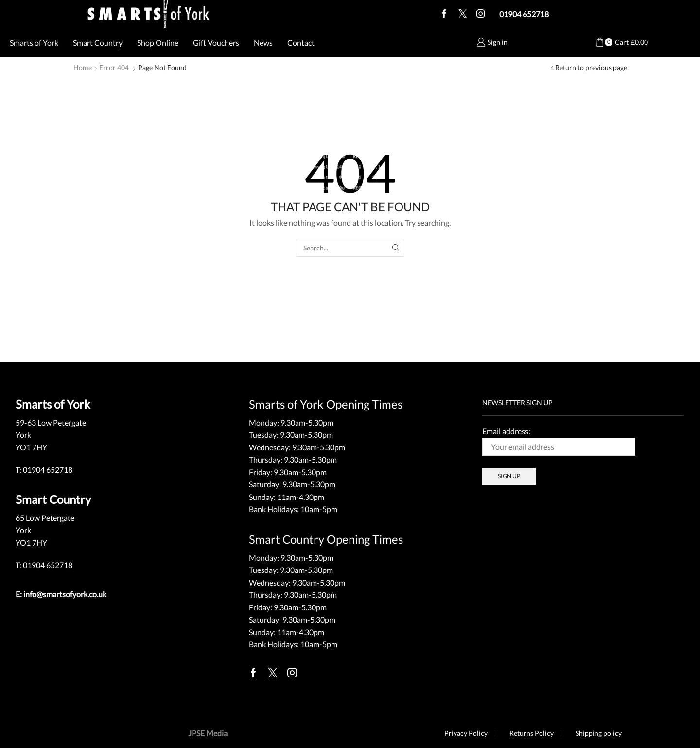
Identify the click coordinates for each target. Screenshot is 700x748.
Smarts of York (34, 43)
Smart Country (98, 43)
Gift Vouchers (216, 43)
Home (83, 67)
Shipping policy (599, 733)
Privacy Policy (466, 733)
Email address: (559, 441)
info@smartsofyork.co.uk (65, 594)
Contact (301, 43)
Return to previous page (591, 67)
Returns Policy (532, 733)
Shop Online (158, 43)
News (263, 43)
